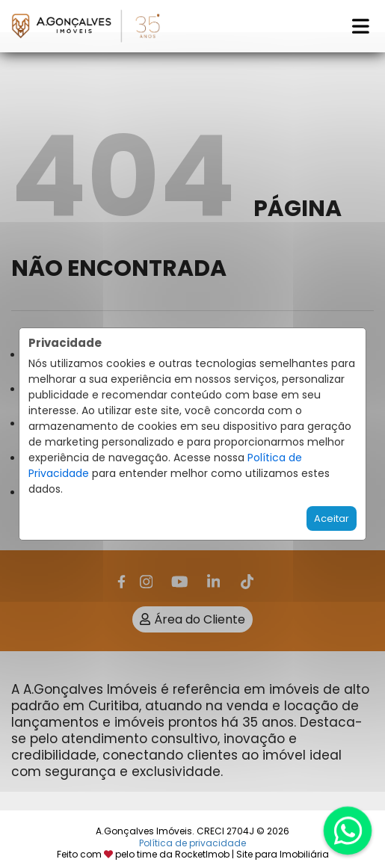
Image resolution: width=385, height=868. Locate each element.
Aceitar (332, 518)
